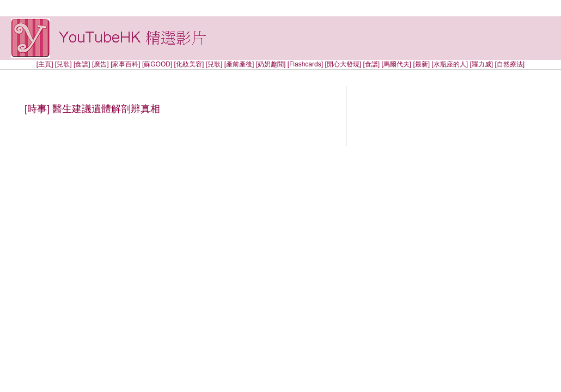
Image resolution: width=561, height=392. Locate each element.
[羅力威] (481, 64)
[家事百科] (126, 64)
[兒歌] (63, 64)
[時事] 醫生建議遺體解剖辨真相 (92, 109)
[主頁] (45, 64)
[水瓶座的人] (450, 64)
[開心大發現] (343, 64)
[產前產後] (239, 64)
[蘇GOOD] (157, 64)
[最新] (421, 64)
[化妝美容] (189, 64)
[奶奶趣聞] (271, 64)
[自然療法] (510, 64)
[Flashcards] (305, 64)
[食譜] (82, 64)
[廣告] (100, 64)
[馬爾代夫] (396, 64)
